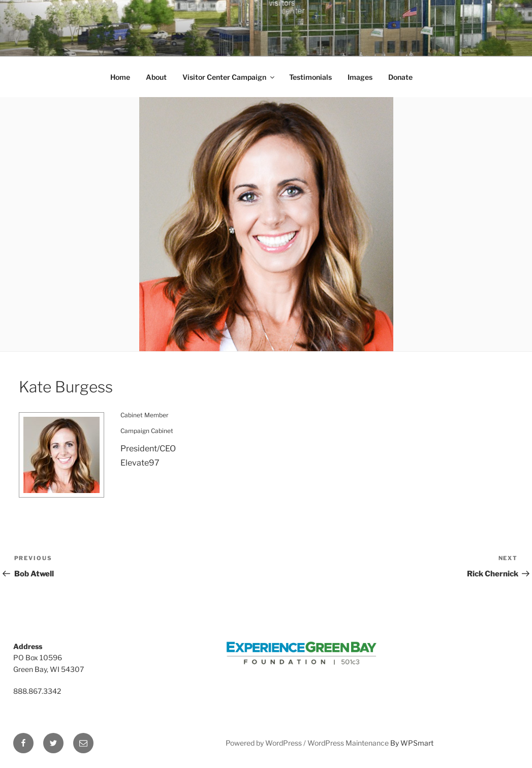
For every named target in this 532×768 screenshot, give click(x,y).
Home (120, 77)
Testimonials (310, 77)
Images (360, 77)
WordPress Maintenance (348, 743)
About (156, 77)
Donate (400, 77)
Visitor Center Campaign (229, 77)
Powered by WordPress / (267, 743)
